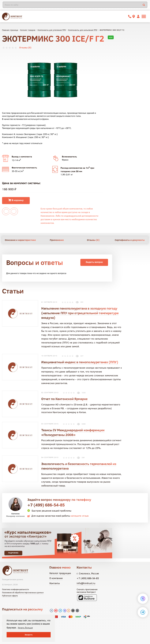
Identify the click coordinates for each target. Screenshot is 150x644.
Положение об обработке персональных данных (23, 593)
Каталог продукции (60, 573)
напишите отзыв (79, 516)
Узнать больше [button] (25, 628)
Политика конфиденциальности (15, 589)
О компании (56, 578)
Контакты (55, 583)
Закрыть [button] (29, 635)
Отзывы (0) (25, 48)
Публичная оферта (10, 596)
